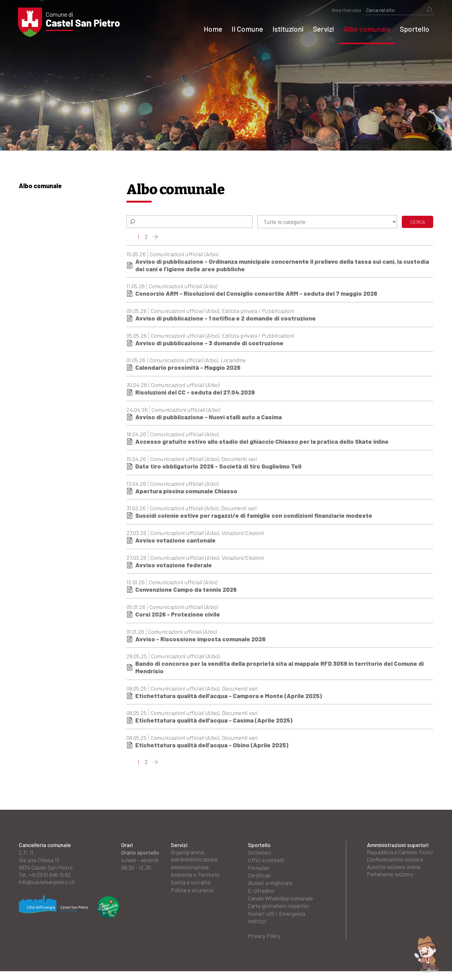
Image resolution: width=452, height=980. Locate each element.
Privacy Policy (265, 945)
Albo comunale (366, 29)
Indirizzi (257, 930)
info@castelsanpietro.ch (48, 885)
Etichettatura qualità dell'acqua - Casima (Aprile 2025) (215, 723)
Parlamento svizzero (391, 885)
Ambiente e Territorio (196, 877)
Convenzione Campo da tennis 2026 (187, 591)
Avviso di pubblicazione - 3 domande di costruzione (210, 343)
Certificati (260, 877)
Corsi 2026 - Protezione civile (178, 616)
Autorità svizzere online (395, 877)
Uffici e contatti (266, 862)
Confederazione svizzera (396, 870)
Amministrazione (191, 870)
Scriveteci (260, 855)
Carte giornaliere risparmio (280, 915)
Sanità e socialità (191, 885)
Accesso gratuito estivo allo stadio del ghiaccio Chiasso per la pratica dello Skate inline (262, 442)
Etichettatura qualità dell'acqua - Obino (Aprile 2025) (212, 747)
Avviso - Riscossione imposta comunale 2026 (201, 641)
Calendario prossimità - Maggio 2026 (189, 368)
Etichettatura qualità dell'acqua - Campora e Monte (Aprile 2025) (229, 698)
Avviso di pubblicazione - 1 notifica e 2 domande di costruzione (226, 319)
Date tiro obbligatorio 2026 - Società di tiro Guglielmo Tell (219, 467)
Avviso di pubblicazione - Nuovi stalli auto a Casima (209, 418)
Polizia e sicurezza (193, 892)
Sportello (414, 29)
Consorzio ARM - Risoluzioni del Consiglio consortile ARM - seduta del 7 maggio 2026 (257, 294)
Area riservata (345, 10)
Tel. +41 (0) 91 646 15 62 (45, 877)
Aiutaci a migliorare (271, 885)
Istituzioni (287, 29)
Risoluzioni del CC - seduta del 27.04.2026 (196, 393)
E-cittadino (261, 892)
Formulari (260, 870)
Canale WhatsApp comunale (269, 903)
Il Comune (246, 29)
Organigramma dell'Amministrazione (196, 858)
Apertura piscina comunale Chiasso (187, 492)
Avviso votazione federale (174, 566)
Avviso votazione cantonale (175, 542)
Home (212, 29)
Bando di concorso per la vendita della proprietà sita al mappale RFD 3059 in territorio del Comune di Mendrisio (280, 669)
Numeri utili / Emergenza (278, 922)
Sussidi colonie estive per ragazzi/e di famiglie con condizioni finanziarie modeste (254, 517)
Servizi (323, 29)
